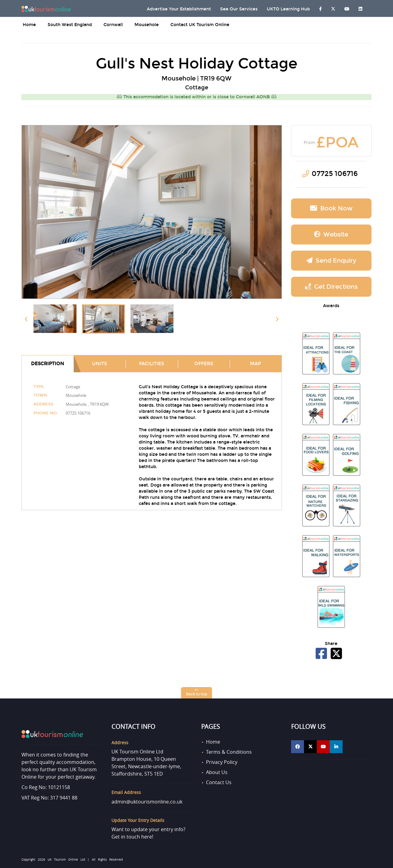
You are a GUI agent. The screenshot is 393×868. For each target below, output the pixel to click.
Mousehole (147, 25)
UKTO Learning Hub (288, 9)
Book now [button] (331, 208)
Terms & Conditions (229, 752)
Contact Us (219, 782)
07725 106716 (335, 174)
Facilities (152, 364)
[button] (197, 693)
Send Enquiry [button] (331, 260)
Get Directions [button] (331, 287)
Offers (204, 364)
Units (99, 364)
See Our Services (239, 9)
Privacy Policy (222, 762)
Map (255, 364)
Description (48, 364)
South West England (70, 25)
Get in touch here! (132, 837)
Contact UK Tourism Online (200, 25)
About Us (217, 772)
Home (29, 25)
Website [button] (331, 234)
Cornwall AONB (256, 97)
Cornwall (113, 25)
